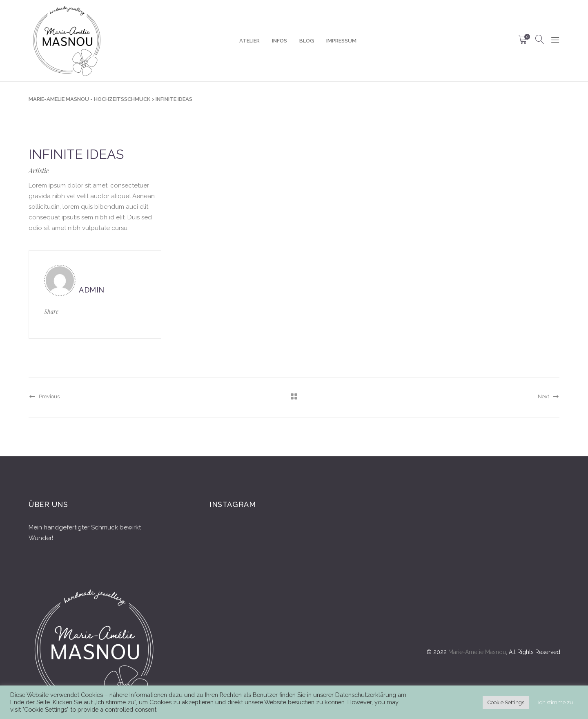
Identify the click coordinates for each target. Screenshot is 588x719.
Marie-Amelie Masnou (477, 652)
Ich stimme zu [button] (556, 702)
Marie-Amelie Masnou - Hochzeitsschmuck (89, 99)
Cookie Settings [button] (506, 702)
